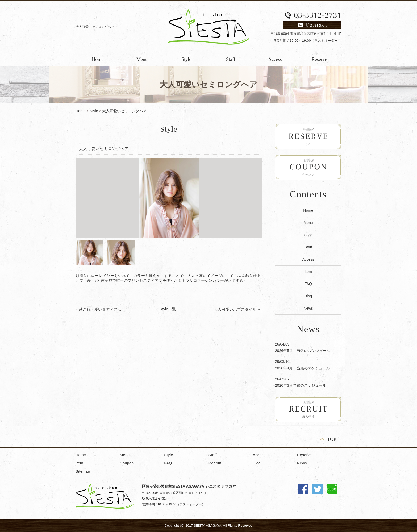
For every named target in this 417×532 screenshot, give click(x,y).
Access (275, 59)
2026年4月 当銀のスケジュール (303, 368)
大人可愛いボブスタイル (235, 309)
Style (186, 59)
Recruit (215, 463)
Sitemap (83, 471)
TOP (332, 439)
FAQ (308, 284)
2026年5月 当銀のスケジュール (303, 351)
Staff (231, 59)
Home (98, 59)
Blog (308, 296)
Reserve (319, 59)
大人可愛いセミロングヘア (124, 111)
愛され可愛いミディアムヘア (101, 309)
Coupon (127, 463)
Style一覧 (168, 309)
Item (308, 272)
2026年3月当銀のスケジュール (301, 385)
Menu (142, 59)
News (308, 308)
